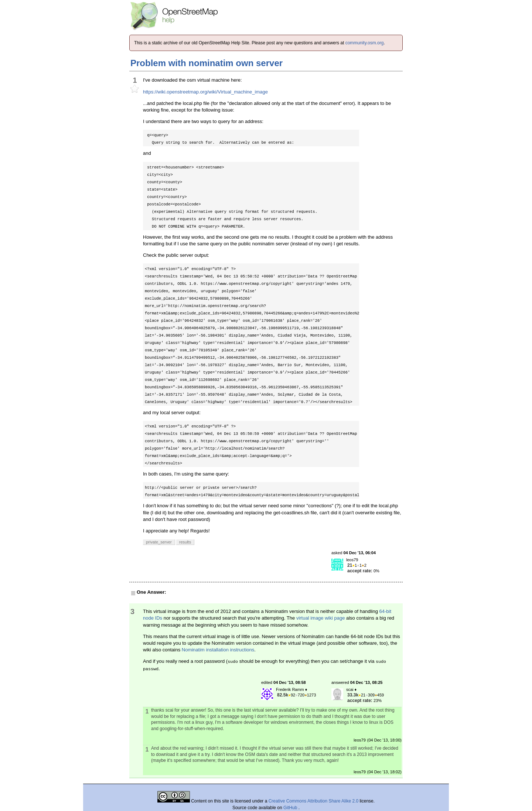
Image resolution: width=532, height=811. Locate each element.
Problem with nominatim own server (207, 63)
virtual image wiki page (321, 618)
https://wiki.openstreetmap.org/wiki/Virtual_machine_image (205, 92)
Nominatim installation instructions (218, 650)
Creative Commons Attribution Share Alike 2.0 (313, 801)
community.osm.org (365, 43)
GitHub (291, 808)
